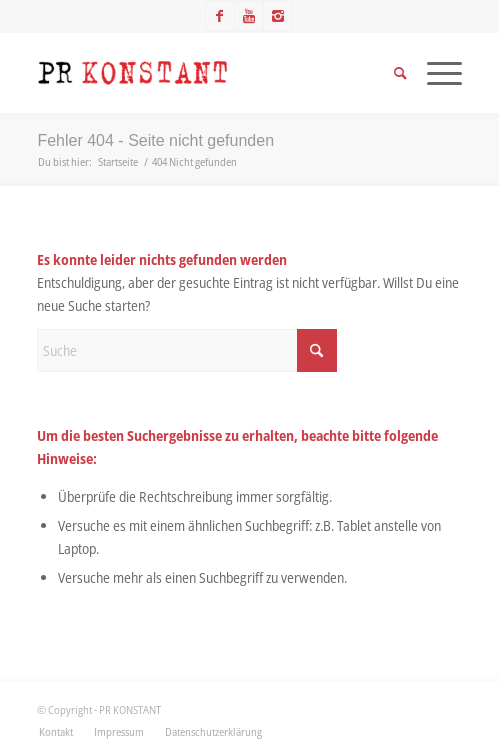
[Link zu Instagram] (278, 16)
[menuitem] (56, 732)
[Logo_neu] (206, 73)
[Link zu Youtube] (249, 16)
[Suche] (187, 350)
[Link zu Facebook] (220, 16)
